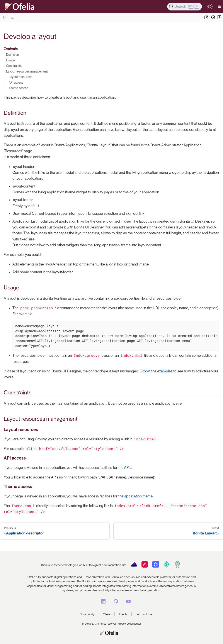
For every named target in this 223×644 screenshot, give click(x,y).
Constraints (14, 66)
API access (16, 82)
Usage (10, 60)
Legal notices (134, 624)
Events (123, 614)
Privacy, (122, 624)
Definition (13, 55)
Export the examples (156, 371)
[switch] (210, 6)
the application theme (135, 496)
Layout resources (20, 77)
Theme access (18, 88)
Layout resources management (27, 71)
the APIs (125, 468)
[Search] (185, 7)
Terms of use (144, 614)
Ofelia (107, 614)
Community (87, 614)
